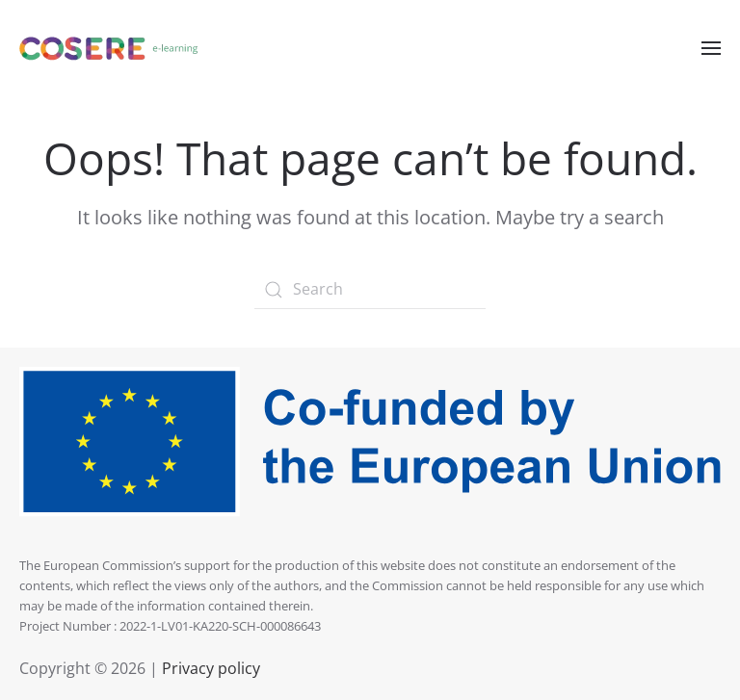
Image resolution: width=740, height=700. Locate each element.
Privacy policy (209, 668)
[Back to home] (109, 48)
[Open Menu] (711, 48)
